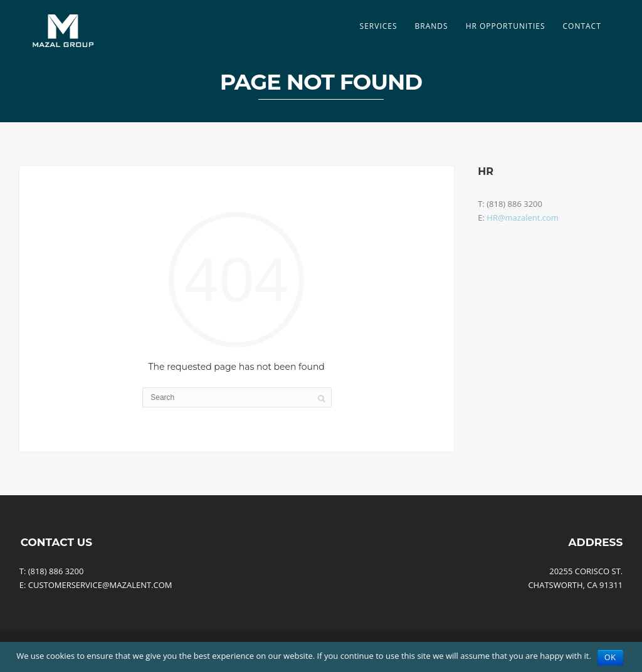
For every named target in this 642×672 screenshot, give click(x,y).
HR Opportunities (506, 26)
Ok (610, 658)
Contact (581, 26)
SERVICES (379, 26)
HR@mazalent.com (523, 218)
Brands (432, 26)
